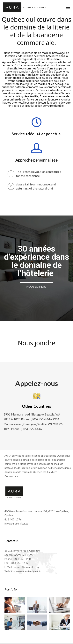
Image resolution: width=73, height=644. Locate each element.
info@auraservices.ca (16, 524)
